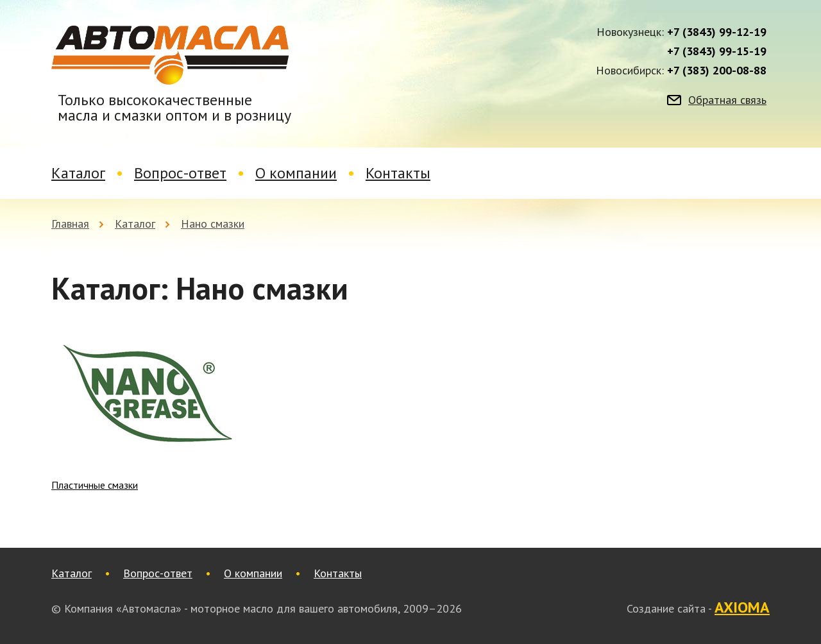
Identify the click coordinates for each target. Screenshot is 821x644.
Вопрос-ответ (180, 173)
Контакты (398, 173)
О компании (296, 173)
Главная (70, 224)
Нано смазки (213, 224)
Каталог (78, 173)
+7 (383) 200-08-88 (717, 71)
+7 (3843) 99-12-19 (717, 32)
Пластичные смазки (95, 485)
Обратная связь (727, 100)
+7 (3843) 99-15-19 (717, 51)
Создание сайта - (698, 608)
